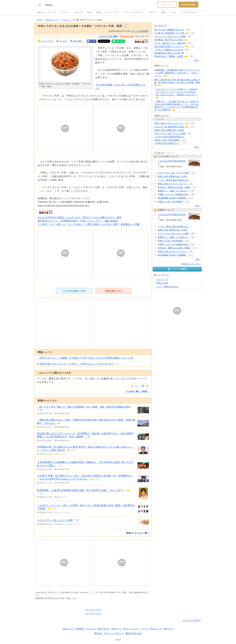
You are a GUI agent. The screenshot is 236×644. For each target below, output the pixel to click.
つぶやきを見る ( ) (74, 291)
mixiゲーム (117, 629)
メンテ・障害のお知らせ (167, 287)
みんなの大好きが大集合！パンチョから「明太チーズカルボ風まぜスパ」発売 (80, 217)
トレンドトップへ (93, 610)
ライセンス (91, 629)
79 (193, 180)
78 (188, 130)
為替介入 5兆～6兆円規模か (167, 140)
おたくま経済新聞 (140, 31)
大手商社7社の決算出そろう (167, 143)
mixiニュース (52, 20)
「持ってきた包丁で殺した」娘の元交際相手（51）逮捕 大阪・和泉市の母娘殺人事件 (84, 407)
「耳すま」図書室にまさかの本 (169, 50)
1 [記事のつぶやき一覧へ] (74, 450)
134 (188, 53)
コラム (174, 12)
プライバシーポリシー (114, 633)
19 (192, 194)
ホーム (40, 20)
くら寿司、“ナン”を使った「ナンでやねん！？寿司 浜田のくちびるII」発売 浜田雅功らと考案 (89, 224)
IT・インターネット (134, 12)
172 (188, 137)
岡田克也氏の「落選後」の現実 (169, 56)
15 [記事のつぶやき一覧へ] (89, 437)
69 (192, 40)
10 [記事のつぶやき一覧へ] (41, 410)
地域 (98, 12)
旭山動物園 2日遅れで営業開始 (172, 198)
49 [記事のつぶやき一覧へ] (78, 520)
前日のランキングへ (191, 264)
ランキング (159, 153)
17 (194, 187)
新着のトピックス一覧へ (138, 533)
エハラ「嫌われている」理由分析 (170, 43)
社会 (89, 12)
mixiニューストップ (47, 12)
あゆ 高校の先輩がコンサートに (169, 46)
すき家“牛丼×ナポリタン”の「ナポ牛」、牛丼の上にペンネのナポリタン (76, 364)
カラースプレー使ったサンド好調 (55, 520)
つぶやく (63, 41)
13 (192, 123)
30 (187, 50)
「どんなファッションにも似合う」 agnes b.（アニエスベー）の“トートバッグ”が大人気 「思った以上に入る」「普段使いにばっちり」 (176, 92)
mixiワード (168, 629)
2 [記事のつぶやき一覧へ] (98, 479)
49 (189, 37)
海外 (163, 12)
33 (189, 43)
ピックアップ (160, 25)
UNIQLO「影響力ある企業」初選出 (174, 187)
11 (190, 198)
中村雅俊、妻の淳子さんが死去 (169, 40)
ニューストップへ (93, 613)
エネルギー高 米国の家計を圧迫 (169, 127)
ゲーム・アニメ (113, 12)
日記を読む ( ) (113, 291)
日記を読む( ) (127, 36)
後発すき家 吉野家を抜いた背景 (169, 130)
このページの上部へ (192, 620)
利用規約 (80, 629)
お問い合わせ (103, 629)
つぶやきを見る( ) (108, 36)
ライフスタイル (189, 12)
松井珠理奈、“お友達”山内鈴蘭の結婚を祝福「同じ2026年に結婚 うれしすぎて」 (81, 490)
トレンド (78, 12)
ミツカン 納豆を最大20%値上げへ (174, 180)
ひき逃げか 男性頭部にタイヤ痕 (169, 33)
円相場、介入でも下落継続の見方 (173, 194)
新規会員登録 (188, 5)
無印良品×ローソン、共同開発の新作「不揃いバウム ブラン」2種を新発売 (78, 221)
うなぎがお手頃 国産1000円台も (169, 137)
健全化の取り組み (134, 633)
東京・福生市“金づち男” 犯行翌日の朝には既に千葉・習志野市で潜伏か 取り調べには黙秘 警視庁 (177, 82)
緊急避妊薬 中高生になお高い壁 (169, 53)
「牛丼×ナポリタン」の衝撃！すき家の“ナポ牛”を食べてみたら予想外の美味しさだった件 (85, 358)
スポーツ (152, 12)
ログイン (167, 5)
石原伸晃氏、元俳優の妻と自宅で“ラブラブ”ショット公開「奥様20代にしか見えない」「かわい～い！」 (177, 73)
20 (184, 140)
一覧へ (196, 60)
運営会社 (98, 633)
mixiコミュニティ (131, 629)
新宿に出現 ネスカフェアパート (169, 123)
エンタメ (65, 12)
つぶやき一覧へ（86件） (137, 391)
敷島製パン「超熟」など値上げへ (173, 191)
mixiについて (69, 629)
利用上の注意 (162, 283)
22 (192, 56)
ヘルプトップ (162, 279)
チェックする (47, 41)
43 (188, 30)
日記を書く (78, 41)
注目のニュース (161, 115)
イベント (145, 629)
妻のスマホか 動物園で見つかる (169, 30)
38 (192, 191)
